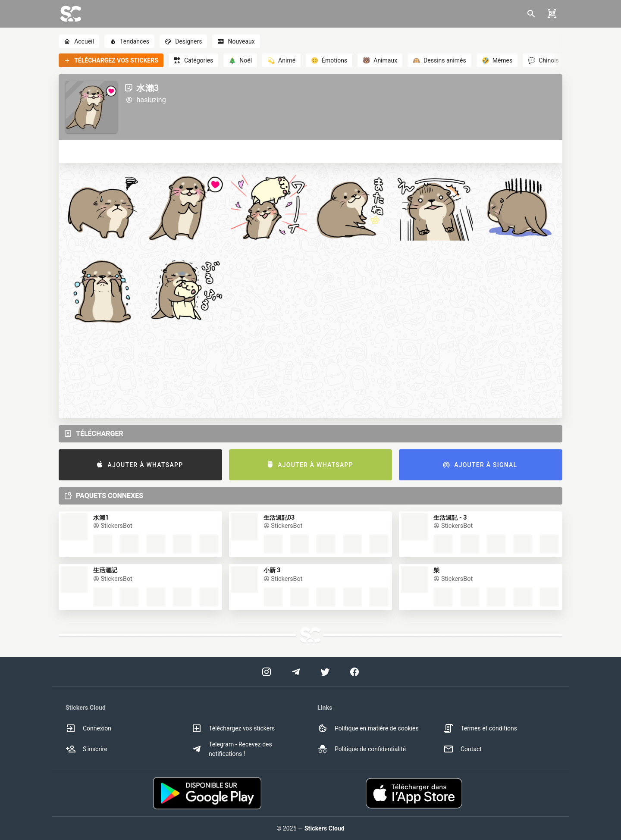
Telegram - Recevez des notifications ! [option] (232, 749)
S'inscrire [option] (86, 749)
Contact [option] (463, 749)
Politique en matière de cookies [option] (368, 728)
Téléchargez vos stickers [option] (233, 728)
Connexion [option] (88, 728)
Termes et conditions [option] (480, 728)
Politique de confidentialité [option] (362, 749)
